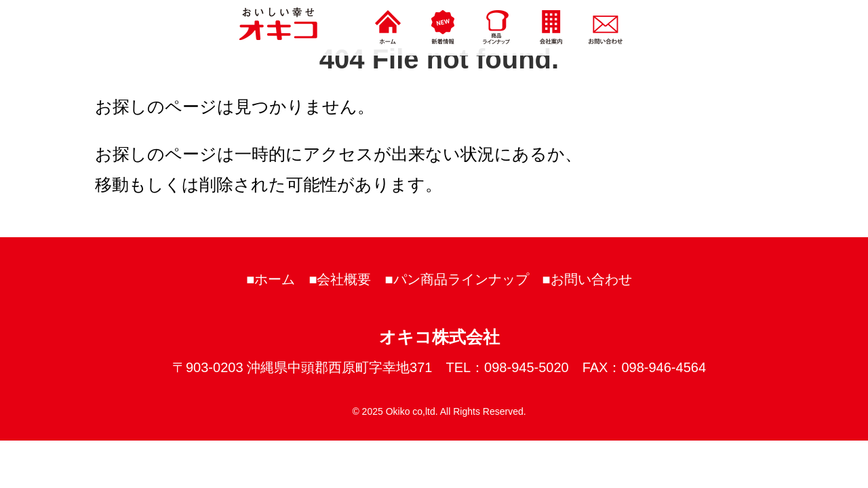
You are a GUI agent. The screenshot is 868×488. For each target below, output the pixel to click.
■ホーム (271, 279)
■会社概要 (340, 279)
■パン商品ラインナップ (457, 279)
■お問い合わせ (587, 279)
